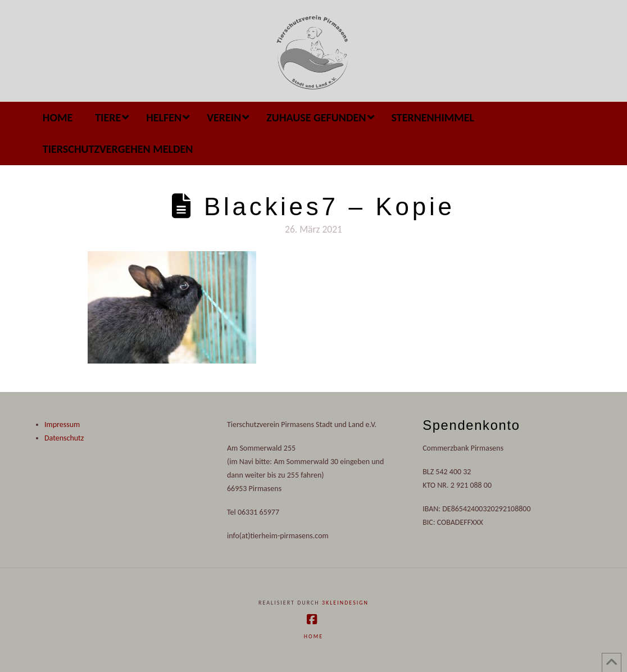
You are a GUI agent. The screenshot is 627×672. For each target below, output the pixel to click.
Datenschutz (64, 438)
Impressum (62, 424)
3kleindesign (345, 603)
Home (313, 636)
